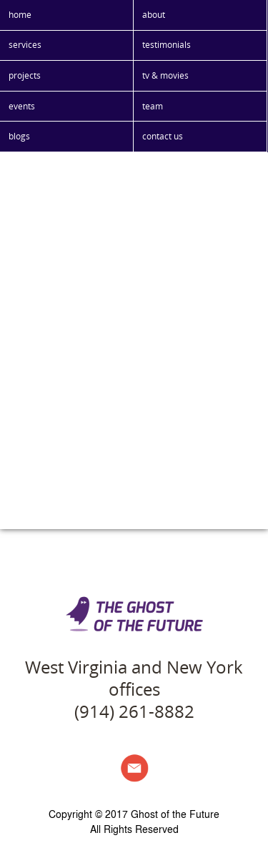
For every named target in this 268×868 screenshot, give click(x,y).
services (25, 45)
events (22, 106)
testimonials (167, 45)
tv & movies (165, 75)
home (20, 15)
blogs (19, 136)
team (153, 106)
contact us (163, 136)
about (154, 15)
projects (25, 75)
